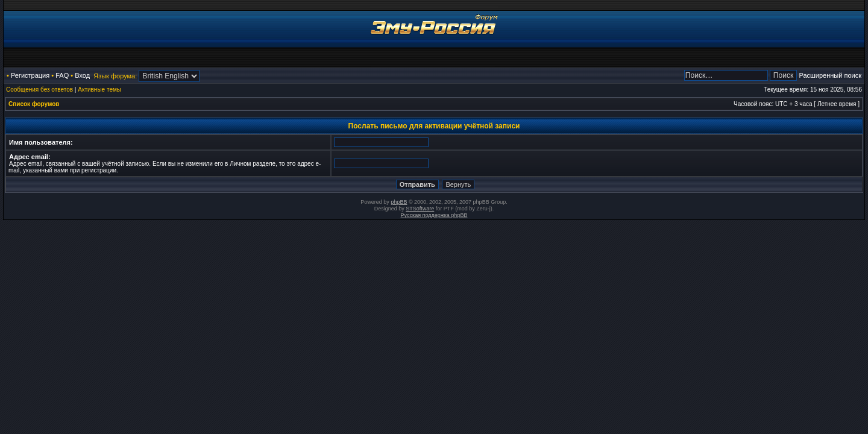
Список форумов (34, 104)
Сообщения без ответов (39, 90)
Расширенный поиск (830, 75)
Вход (82, 75)
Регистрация (30, 75)
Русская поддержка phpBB (434, 215)
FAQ (62, 75)
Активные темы (99, 90)
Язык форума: (115, 76)
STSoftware (420, 209)
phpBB (399, 202)
